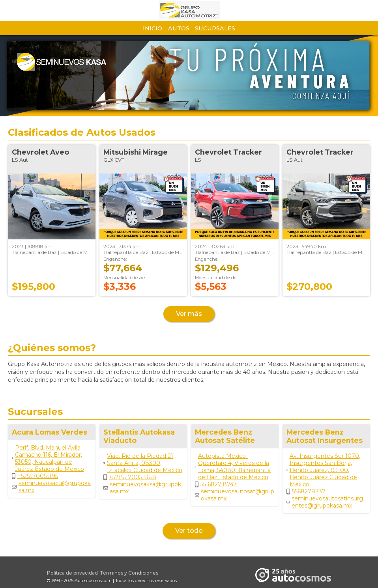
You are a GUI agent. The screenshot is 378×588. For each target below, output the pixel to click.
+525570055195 (35, 476)
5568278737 (306, 491)
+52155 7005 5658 (130, 477)
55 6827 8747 (216, 484)
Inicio (153, 28)
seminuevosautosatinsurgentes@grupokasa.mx (325, 502)
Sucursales (215, 28)
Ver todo (189, 531)
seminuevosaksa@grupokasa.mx (142, 488)
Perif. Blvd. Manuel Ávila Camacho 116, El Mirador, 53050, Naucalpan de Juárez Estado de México (48, 458)
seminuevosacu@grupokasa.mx (51, 487)
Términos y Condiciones (129, 573)
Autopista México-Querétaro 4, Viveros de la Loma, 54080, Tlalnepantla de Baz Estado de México (233, 467)
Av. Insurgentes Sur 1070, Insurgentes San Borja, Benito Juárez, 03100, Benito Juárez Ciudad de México (323, 470)
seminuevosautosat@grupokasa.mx (235, 495)
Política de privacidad (72, 573)
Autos (179, 28)
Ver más (189, 314)
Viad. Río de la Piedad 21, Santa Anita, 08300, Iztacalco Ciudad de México (143, 463)
